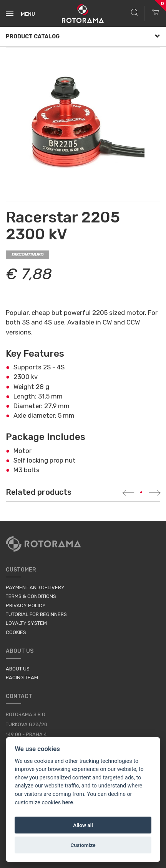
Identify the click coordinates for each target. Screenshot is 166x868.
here (68, 803)
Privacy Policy (26, 605)
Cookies (16, 632)
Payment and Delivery (35, 587)
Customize (83, 845)
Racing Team (22, 678)
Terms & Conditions (31, 596)
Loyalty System (26, 623)
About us (18, 669)
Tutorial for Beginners (36, 614)
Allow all (83, 825)
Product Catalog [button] (83, 37)
